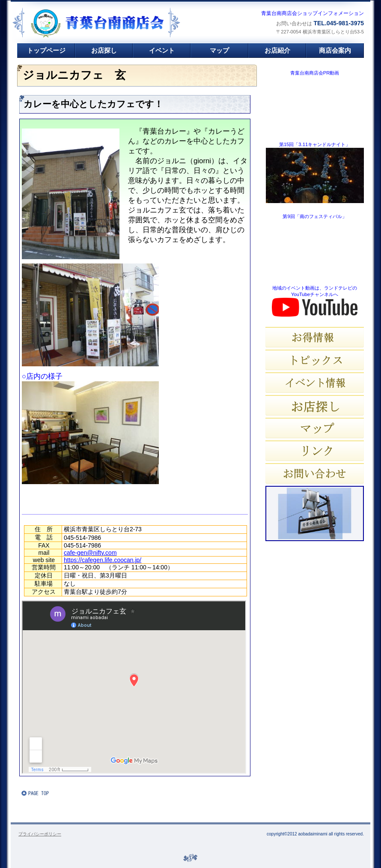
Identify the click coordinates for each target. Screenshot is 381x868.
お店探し (315, 405)
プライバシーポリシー (40, 834)
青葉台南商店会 (116, 23)
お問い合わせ (315, 473)
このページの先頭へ (47, 793)
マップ (315, 428)
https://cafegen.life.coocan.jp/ (103, 560)
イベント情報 (315, 383)
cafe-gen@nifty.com (90, 553)
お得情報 (315, 337)
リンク (315, 451)
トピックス (315, 360)
